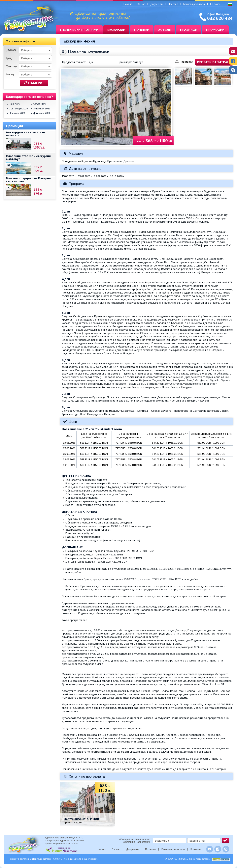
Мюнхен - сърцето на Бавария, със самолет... (29, 180)
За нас (141, 4)
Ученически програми (79, 30)
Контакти (215, 4)
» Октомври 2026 (41, 109)
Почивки (142, 30)
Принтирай (186, 62)
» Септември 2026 (17, 109)
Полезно (173, 4)
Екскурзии (116, 30)
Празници (189, 30)
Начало (128, 4)
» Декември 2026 (41, 113)
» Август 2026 (39, 104)
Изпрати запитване (214, 62)
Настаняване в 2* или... (83, 819)
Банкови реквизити (194, 4)
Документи (156, 4)
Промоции (215, 30)
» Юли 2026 (14, 104)
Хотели (165, 30)
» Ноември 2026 (16, 113)
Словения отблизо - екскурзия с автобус (28, 158)
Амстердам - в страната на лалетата (26, 134)
